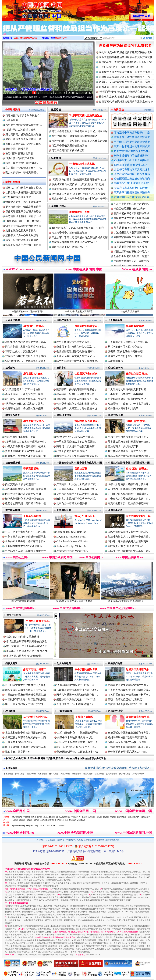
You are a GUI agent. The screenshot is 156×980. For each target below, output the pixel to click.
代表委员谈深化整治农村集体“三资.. (77, 404)
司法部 (113, 817)
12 (77, 93)
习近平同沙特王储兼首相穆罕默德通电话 (74, 136)
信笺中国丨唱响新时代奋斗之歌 (75, 737)
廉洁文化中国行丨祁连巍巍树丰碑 (50, 97)
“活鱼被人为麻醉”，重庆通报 (23, 637)
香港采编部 (20, 774)
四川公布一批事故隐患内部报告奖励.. (129, 489)
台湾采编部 (31, 774)
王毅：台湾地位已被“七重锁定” (125, 699)
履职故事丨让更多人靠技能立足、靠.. (77, 399)
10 (69, 93)
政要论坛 (56, 110)
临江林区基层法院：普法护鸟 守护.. (128, 451)
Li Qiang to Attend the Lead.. (71, 537)
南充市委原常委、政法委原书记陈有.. (129, 503)
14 (86, 93)
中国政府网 (76, 817)
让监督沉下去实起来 (86, 374)
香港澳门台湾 (115, 663)
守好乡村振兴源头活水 (18, 197)
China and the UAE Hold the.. (72, 532)
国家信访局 (146, 817)
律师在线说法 (64, 320)
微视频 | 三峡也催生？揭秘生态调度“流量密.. (89, 97)
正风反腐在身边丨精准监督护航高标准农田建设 (126, 87)
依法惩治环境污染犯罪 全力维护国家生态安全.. (78, 189)
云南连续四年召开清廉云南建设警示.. (77, 489)
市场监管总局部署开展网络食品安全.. (27, 641)
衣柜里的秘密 (115, 361)
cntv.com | (62, 825)
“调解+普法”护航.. (136, 421)
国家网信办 (122, 817)
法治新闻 (10, 368)
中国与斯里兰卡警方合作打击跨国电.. (26, 532)
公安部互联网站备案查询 (65, 820)
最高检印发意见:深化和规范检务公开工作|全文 (125, 97)
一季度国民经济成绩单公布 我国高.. (76, 442)
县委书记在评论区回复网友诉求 (132, 169)
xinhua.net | (51, 825)
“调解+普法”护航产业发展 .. (21, 158)
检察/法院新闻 (116, 415)
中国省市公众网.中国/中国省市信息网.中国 (79, 463)
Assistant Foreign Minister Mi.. (72, 546)
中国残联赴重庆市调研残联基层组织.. (26, 695)
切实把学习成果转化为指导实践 (23, 226)
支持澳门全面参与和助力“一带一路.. (128, 704)
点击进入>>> (61, 38)
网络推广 (148, 110)
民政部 (106, 817)
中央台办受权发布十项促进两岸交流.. (129, 690)
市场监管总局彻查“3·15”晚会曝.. (24, 656)
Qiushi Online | (19, 825)
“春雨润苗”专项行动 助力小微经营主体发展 (123, 92)
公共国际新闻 (64, 510)
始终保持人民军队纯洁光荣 (123, 408)
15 (90, 93)
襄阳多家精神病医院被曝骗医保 (132, 192)
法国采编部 (99, 774)
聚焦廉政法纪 (58, 206)
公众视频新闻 (115, 320)
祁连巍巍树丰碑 (135, 326)
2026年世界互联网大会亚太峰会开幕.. (26, 342)
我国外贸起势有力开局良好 (72, 451)
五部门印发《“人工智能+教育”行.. (75, 704)
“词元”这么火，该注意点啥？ (21, 351)
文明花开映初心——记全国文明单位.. (78, 733)
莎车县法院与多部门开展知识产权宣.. (129, 442)
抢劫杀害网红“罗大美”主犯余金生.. (25, 451)
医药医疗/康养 (116, 711)
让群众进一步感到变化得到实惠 (23, 192)
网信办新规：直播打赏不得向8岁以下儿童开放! (126, 62)
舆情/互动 (119, 110)
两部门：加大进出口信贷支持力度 (75, 446)
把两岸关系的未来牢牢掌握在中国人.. (129, 685)
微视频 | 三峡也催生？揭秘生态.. (126, 351)
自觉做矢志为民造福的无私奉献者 (125, 46)
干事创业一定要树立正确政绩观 (126, 394)
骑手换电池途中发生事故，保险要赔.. (77, 361)
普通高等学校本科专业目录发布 (23, 144)
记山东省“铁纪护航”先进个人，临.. (77, 747)
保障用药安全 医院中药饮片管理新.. (128, 742)
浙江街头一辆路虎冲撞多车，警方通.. (26, 399)
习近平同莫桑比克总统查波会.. (86, 116)
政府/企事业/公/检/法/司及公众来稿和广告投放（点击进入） (118, 768)
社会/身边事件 (13, 463)
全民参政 (61, 368)
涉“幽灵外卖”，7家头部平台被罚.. (75, 437)
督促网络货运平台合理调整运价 (23, 211)
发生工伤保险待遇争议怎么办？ (74, 342)
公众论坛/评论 (116, 368)
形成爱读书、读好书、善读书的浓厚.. (129, 404)
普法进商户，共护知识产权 (123, 446)
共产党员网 (17, 817)
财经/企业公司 (64, 415)
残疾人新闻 (11, 663)
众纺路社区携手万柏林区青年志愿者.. (77, 494)
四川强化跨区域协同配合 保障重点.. (128, 494)
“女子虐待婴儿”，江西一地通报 (23, 389)
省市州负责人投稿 (36, 110)
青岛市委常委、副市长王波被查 (69, 233)
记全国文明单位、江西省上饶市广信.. (78, 752)
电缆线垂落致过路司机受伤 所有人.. (76, 351)
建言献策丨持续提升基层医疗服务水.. (77, 389)
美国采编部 (43, 774)
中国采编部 (8, 774)
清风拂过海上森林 (79, 212)
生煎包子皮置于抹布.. (38, 621)
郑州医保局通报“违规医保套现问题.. (128, 737)
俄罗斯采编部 (125, 774)
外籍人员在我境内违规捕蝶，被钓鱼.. (26, 446)
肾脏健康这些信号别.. (138, 717)
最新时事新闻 (13, 182)
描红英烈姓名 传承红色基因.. (21, 484)
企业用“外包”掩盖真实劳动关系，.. (76, 347)
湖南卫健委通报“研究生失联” (131, 165)
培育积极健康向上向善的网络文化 (127, 399)
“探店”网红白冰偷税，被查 (21, 130)
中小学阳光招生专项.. (87, 669)
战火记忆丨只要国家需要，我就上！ (78, 742)
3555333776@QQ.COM (25, 38)
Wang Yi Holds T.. (85, 516)
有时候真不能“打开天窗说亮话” (125, 546)
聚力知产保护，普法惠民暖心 (22, 173)
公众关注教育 (64, 663)
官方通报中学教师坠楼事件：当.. (133, 133)
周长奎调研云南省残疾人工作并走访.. (26, 690)
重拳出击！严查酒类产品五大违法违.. (27, 651)
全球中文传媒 (28, 9)
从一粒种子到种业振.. (35, 717)
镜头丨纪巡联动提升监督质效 (22, 240)
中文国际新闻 (13, 510)
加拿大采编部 (138, 774)
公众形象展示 (65, 711)
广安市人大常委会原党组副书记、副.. (129, 499)
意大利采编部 (112, 774)
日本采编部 (54, 774)
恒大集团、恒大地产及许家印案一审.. (26, 456)
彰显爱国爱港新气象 (137, 669)
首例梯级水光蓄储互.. (87, 421)
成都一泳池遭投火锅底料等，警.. (24, 139)
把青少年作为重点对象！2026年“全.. (77, 699)
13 (82, 93)
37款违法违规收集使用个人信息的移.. (26, 356)
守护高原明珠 (31, 469)
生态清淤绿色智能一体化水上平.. (24, 216)
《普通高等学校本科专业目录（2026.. (77, 690)
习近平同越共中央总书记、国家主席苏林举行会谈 (80, 141)
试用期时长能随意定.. (87, 326)
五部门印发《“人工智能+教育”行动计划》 (122, 67)
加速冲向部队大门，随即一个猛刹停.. (129, 537)
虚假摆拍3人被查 (33, 374)
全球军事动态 (115, 510)
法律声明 (61, 840)
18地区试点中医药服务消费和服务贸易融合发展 (126, 52)
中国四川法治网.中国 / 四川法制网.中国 (129, 463)
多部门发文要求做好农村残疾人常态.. (26, 685)
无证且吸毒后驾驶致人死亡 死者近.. (76, 356)
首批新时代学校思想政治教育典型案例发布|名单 (126, 102)
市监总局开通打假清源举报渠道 (132, 137)
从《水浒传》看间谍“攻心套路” (17, 97)
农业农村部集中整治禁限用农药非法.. (26, 733)
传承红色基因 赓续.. (137, 374)
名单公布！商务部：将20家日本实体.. (26, 541)
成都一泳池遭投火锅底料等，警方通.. (129, 484)
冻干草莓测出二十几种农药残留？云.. (27, 646)
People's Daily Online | (36, 825)
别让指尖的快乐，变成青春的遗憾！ (25, 361)
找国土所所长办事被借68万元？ (131, 253)
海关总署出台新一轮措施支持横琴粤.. (129, 695)
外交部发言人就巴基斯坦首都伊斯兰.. (26, 551)
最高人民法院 (49, 817)
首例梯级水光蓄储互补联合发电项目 (129, 600)
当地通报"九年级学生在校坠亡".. (24, 115)
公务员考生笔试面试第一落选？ (131, 258)
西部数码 (81, 820)
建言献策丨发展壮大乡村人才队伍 (75, 394)
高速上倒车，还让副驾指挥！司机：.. (26, 394)
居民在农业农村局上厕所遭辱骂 (132, 174)
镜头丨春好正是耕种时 (18, 752)
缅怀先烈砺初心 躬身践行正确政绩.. (25, 499)
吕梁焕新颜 (12, 120)
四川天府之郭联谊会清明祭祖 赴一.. (25, 494)
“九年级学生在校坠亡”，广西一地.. (76, 685)
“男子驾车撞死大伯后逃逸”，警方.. (25, 404)
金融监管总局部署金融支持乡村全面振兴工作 (124, 77)
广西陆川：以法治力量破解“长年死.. (77, 484)
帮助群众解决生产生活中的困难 (23, 245)
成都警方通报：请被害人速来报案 (24, 408)
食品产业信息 (14, 615)
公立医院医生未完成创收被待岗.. (133, 179)
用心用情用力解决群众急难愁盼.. (24, 134)
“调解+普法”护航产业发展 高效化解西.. (78, 600)
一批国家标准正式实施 (82, 164)
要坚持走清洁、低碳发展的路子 (23, 207)
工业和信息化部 (88, 817)
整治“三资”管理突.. (137, 469)
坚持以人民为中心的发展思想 (22, 235)
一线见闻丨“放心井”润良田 (20, 742)
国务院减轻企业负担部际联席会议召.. (77, 456)
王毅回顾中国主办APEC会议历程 (24, 546)
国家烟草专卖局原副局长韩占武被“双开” (74, 242)
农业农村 (10, 711)
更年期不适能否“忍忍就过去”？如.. (127, 752)
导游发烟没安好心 (33, 421)
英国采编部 (65, 774)
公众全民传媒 (13, 320)
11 (73, 93)
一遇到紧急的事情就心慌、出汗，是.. (129, 747)
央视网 (29, 820)
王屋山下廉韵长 (84, 717)
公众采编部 (50, 840)
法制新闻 (56, 158)
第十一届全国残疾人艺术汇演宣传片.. (26, 704)
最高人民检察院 (63, 817)
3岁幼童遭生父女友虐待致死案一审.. (25, 442)
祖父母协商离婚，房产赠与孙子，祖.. (26, 503)
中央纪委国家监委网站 (33, 817)
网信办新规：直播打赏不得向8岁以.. (25, 347)
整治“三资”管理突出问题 (19, 154)
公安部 (99, 817)
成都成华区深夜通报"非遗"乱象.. (132, 197)
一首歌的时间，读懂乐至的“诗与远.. (128, 342)
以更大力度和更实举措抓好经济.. (24, 125)
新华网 (22, 820)
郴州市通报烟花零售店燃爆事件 (132, 156)
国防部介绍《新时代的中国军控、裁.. (129, 551)
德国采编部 (77, 774)
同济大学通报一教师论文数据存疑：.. (77, 695)
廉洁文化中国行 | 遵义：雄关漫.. (126, 356)
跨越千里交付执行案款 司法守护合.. (128, 437)
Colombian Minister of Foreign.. (73, 541)
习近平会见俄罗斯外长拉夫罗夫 (69, 146)
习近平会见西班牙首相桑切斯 (68, 150)
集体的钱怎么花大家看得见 (21, 231)
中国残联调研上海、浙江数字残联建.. (26, 699)
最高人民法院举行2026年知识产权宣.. (129, 456)
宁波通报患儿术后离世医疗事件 (132, 188)
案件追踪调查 (13, 415)
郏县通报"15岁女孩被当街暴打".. (132, 183)
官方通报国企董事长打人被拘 (130, 248)
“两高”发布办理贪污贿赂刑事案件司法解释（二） (79, 180)
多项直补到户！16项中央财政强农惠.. (26, 747)
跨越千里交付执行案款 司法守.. (23, 163)
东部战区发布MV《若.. (139, 516)
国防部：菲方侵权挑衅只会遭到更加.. (129, 541)
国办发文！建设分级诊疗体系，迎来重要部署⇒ (126, 72)
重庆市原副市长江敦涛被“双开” (69, 247)
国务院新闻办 (134, 817)
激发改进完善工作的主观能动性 (23, 202)
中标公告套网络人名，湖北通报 (131, 263)
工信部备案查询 (47, 820)
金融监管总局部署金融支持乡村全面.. (26, 737)
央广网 (36, 820)
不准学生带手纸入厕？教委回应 (132, 160)
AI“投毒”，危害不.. (34, 326)
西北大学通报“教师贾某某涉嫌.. (132, 151)
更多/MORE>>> (100, 110)
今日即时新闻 (13, 110)
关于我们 (40, 840)
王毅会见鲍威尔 (32, 516)
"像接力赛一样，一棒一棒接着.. (23, 221)
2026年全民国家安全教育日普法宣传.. (26, 489)
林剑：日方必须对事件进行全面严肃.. (26, 537)
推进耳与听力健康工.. (35, 669)
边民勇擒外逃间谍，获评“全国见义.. (128, 532)
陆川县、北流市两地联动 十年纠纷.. (76, 499)
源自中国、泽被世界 (17, 149)
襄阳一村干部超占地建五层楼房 (132, 146)
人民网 (15, 820)
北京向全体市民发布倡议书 (72, 503)
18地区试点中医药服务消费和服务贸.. (129, 733)
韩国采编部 (88, 774)
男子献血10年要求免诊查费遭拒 (132, 142)
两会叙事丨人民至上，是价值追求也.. (77, 408)
